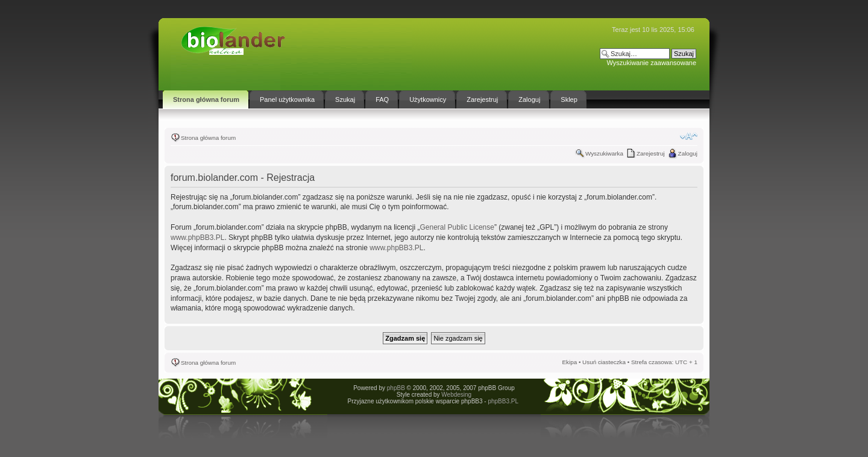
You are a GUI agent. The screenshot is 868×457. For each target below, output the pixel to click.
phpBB (396, 388)
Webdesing (456, 395)
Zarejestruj (651, 153)
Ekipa (569, 362)
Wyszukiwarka (604, 153)
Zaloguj (688, 153)
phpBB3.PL (503, 401)
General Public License (457, 227)
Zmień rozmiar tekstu (689, 136)
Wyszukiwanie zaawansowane (652, 63)
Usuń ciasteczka (604, 362)
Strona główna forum (208, 138)
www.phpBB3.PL (197, 238)
